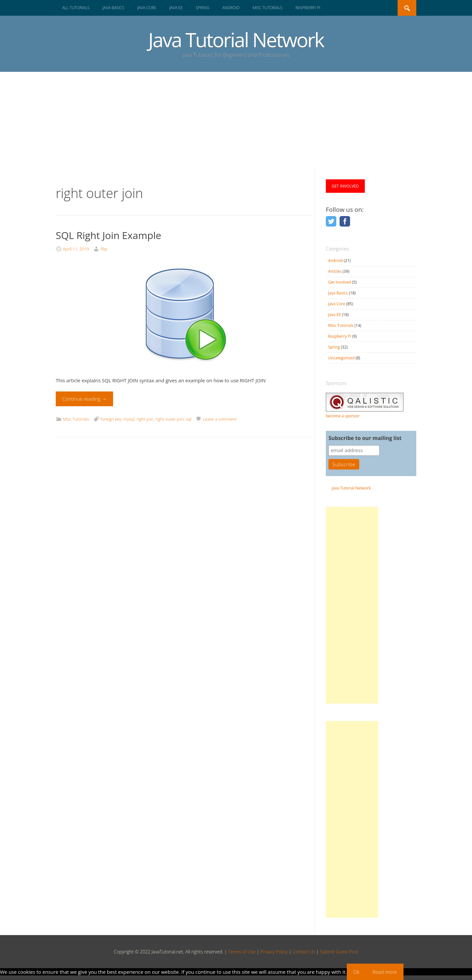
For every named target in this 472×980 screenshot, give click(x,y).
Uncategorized (341, 358)
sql (189, 419)
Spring (202, 8)
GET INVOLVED (345, 186)
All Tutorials (76, 8)
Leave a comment (219, 419)
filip (104, 249)
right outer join (170, 419)
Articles (335, 271)
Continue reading (84, 399)
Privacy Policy (274, 952)
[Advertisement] (236, 121)
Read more (385, 972)
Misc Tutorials (267, 8)
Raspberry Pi (308, 8)
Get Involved (340, 282)
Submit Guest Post (339, 952)
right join (145, 419)
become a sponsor (343, 416)
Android (231, 8)
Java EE (176, 8)
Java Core (147, 8)
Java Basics (113, 8)
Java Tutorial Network (236, 40)
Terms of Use (242, 952)
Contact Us (304, 952)
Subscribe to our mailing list (365, 438)
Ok (356, 972)
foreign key (111, 419)
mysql (129, 419)
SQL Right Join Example (108, 235)
